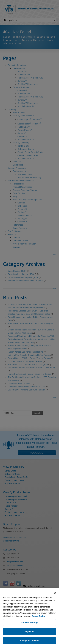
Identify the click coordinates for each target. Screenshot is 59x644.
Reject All (29, 636)
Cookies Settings (30, 627)
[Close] (55, 598)
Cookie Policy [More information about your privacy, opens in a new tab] (38, 621)
